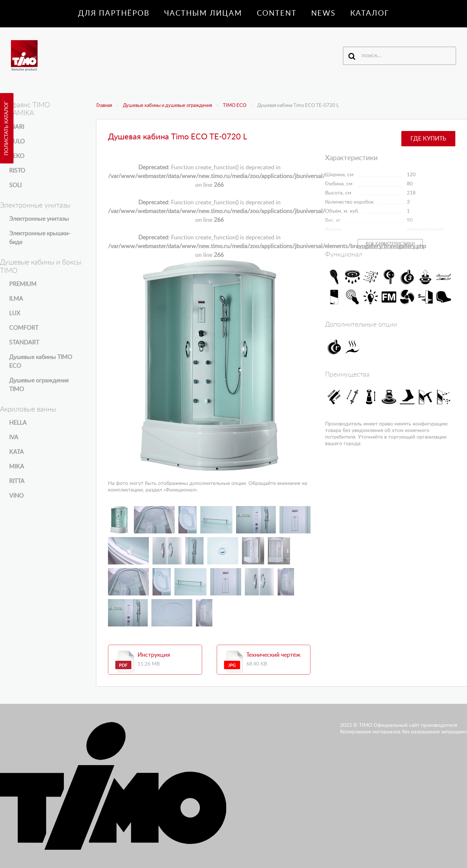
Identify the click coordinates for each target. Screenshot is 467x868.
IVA (14, 437)
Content (277, 13)
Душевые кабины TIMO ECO (41, 362)
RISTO (17, 171)
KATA (16, 452)
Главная (104, 106)
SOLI (15, 185)
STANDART (24, 343)
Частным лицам (203, 13)
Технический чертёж (273, 655)
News (323, 13)
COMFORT (24, 328)
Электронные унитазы (39, 219)
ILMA (16, 299)
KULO (17, 142)
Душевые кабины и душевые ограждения (167, 106)
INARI (17, 127)
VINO (16, 496)
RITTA (17, 481)
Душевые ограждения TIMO (39, 385)
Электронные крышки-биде (40, 238)
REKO (17, 156)
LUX (15, 313)
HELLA (18, 423)
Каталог (370, 13)
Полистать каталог (7, 128)
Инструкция (154, 655)
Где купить (428, 139)
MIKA (17, 467)
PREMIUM (23, 284)
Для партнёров (114, 13)
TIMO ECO (235, 106)
